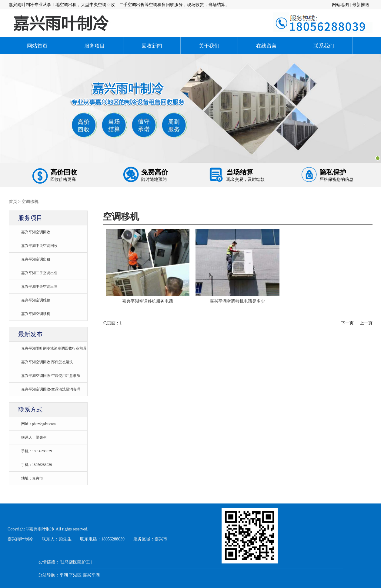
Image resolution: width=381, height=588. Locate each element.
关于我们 (209, 46)
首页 (13, 201)
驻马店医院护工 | (76, 562)
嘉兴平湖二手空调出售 (39, 273)
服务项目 (95, 46)
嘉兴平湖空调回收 (36, 232)
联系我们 (324, 46)
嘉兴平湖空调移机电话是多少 (237, 301)
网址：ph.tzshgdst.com (38, 424)
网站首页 (37, 46)
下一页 (347, 323)
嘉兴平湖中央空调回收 (39, 246)
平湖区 (75, 575)
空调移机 (30, 201)
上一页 (366, 323)
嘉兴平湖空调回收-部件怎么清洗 (47, 362)
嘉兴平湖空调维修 (36, 300)
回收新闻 (152, 46)
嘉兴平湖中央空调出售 (39, 286)
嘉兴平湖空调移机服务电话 (148, 301)
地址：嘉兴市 (32, 478)
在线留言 (266, 46)
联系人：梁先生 (34, 437)
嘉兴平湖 (91, 575)
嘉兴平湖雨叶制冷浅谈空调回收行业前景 (54, 348)
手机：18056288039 (37, 451)
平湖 (64, 575)
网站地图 (340, 5)
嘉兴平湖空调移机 (36, 314)
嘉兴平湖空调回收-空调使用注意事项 (51, 375)
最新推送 (361, 5)
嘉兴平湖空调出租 (36, 259)
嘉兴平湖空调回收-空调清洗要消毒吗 (51, 389)
